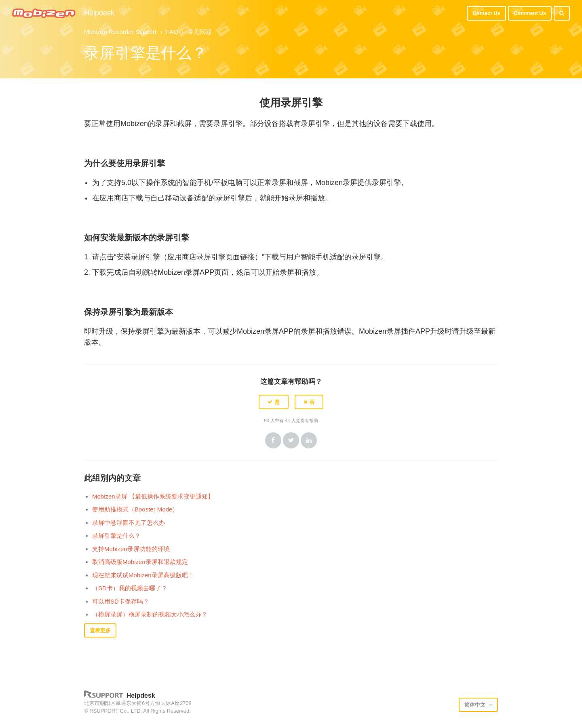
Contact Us (486, 13)
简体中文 (476, 705)
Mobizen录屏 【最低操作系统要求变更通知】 (153, 496)
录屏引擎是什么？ (116, 535)
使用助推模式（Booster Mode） (135, 509)
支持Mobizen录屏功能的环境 (131, 549)
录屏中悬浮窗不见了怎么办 (129, 523)
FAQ (172, 32)
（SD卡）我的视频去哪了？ (130, 588)
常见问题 (200, 32)
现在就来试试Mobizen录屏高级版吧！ (143, 575)
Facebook (273, 440)
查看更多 (100, 630)
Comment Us (530, 13)
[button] (274, 402)
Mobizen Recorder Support (120, 32)
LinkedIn (309, 440)
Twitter (291, 440)
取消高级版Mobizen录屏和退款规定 (140, 562)
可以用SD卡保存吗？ (121, 601)
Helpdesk (99, 13)
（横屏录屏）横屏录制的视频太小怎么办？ (150, 614)
